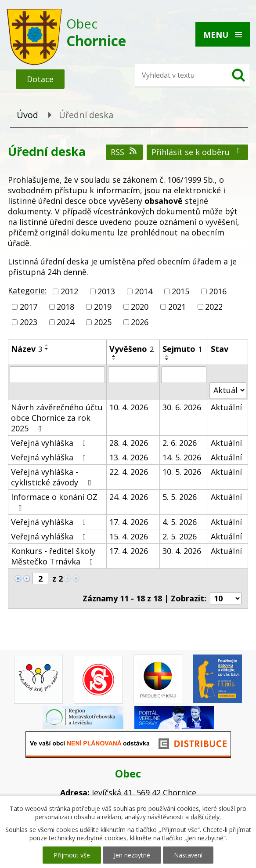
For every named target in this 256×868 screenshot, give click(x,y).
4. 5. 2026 (180, 522)
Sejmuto (182, 349)
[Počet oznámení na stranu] (226, 598)
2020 (140, 307)
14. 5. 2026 (182, 457)
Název (27, 349)
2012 (69, 291)
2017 (29, 307)
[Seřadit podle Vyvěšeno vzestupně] (114, 356)
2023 (29, 322)
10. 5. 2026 (182, 472)
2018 (65, 307)
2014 (144, 291)
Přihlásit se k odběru (198, 152)
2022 (214, 307)
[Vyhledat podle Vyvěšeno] (133, 375)
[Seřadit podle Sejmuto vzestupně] (167, 356)
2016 (218, 291)
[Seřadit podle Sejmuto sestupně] (167, 359)
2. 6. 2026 (180, 443)
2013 (106, 291)
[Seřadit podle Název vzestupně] (47, 345)
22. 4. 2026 (129, 472)
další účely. (206, 817)
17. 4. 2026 (129, 522)
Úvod (27, 115)
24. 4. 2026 (129, 497)
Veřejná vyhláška (50, 443)
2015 (180, 291)
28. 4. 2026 (129, 443)
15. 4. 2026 (129, 536)
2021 (177, 307)
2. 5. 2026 (180, 536)
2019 (103, 307)
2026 (140, 322)
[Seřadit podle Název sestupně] (47, 349)
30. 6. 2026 (182, 407)
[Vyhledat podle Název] (57, 375)
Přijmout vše (72, 855)
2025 (103, 322)
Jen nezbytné (132, 855)
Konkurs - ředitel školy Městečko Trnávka (54, 556)
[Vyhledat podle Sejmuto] (184, 375)
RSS (124, 152)
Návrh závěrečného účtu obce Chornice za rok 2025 (57, 418)
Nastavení (188, 855)
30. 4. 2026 (182, 551)
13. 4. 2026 (129, 457)
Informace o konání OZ (54, 502)
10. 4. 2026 (129, 407)
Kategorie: (27, 290)
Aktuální (226, 407)
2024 (65, 322)
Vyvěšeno (132, 349)
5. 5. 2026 (180, 497)
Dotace (40, 79)
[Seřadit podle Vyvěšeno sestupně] (114, 359)
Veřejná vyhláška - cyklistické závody (53, 477)
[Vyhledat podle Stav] (228, 390)
